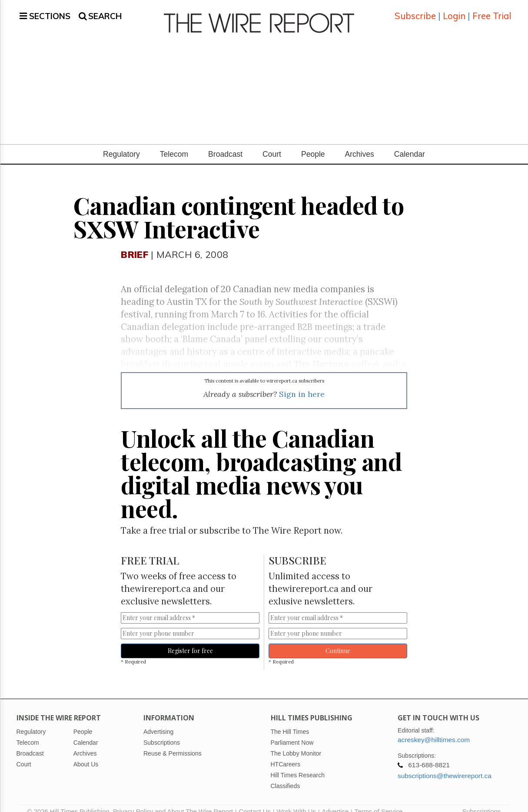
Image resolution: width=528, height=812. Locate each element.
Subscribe (415, 11)
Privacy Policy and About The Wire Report (173, 801)
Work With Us (296, 801)
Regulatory (121, 144)
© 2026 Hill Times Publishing (70, 801)
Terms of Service (379, 801)
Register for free (190, 640)
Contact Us (255, 801)
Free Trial (492, 11)
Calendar (410, 144)
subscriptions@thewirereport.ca (445, 765)
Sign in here (302, 384)
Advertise (335, 801)
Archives (360, 144)
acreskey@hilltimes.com (434, 729)
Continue (338, 640)
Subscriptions (481, 801)
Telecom (174, 144)
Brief (134, 244)
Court (272, 144)
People (313, 144)
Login (454, 11)
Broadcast (225, 144)
